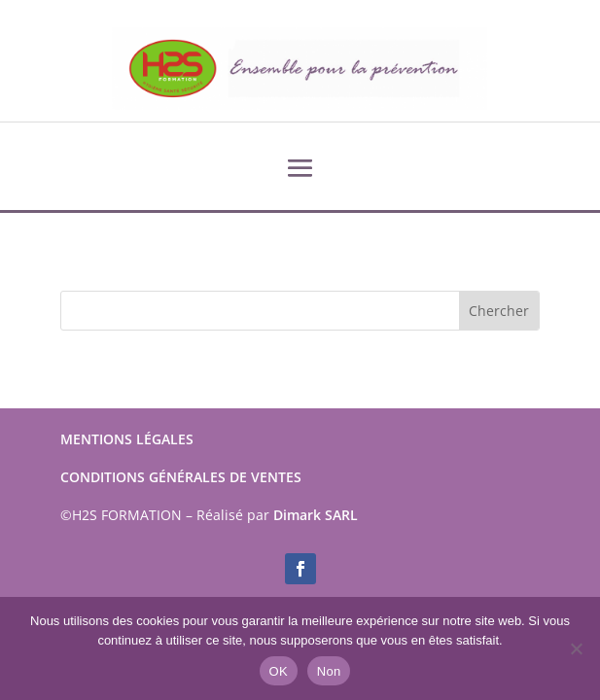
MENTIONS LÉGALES (127, 439)
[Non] (576, 648)
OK (279, 671)
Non (329, 671)
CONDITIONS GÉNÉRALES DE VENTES (181, 477)
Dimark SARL (316, 515)
